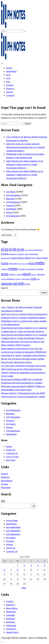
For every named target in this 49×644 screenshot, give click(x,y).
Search (5, 288)
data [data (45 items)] (27, 254)
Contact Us (12, 453)
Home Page (12, 521)
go (34, 506)
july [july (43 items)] (27, 264)
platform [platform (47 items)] (12, 275)
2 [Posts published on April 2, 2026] (24, 566)
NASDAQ (5, 477)
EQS (8, 82)
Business (10, 199)
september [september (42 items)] (41, 275)
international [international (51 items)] (14, 264)
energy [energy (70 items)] (21, 258)
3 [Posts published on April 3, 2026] (31, 566)
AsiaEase (10, 619)
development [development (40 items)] (6, 258)
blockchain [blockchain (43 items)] (39, 250)
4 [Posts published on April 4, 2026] (38, 566)
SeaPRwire (11, 71)
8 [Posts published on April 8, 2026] (18, 570)
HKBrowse (11, 625)
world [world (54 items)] (27, 284)
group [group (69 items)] (45, 258)
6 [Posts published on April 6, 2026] (4, 570)
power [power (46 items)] (19, 275)
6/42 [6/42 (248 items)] (5, 250)
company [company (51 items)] (20, 254)
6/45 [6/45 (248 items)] (13, 250)
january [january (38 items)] (22, 264)
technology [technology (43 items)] (26, 279)
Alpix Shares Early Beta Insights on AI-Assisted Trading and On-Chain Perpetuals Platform (25, 165)
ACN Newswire (13, 195)
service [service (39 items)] (4, 279)
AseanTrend (12, 632)
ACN (8, 75)
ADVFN (4, 474)
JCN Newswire (13, 202)
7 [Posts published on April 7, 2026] (11, 570)
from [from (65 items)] (33, 258)
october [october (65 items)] (40, 269)
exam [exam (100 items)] (28, 258)
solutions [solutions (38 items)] (18, 279)
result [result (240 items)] (26, 274)
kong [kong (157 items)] (32, 263)
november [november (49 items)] (31, 269)
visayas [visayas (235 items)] (7, 284)
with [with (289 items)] (21, 284)
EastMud (10, 615)
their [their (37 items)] (38, 279)
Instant (10, 85)
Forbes (5, 484)
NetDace (11, 622)
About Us (11, 450)
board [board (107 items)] (5, 254)
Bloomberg (7, 481)
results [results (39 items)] (34, 275)
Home (9, 68)
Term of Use (12, 457)
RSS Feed (11, 460)
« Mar (24, 588)
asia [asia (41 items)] (26, 250)
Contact (10, 95)
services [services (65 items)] (10, 279)
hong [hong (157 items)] (5, 263)
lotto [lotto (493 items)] (40, 263)
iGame (9, 92)
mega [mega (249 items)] (13, 269)
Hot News (11, 192)
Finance (10, 89)
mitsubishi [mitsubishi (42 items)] (22, 269)
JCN (8, 78)
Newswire (6, 488)
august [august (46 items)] (31, 250)
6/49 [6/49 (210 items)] (20, 250)
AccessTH (11, 629)
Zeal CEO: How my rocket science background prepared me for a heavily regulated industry (26, 147)
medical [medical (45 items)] (4, 269)
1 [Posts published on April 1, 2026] (18, 566)
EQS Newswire (13, 216)
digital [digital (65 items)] (14, 258)
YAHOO (10, 602)
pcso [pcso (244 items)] (5, 274)
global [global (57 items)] (39, 258)
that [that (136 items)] (34, 279)
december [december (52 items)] (34, 254)
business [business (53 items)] (12, 254)
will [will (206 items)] (15, 284)
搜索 (3, 501)
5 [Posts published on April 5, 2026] (45, 566)
